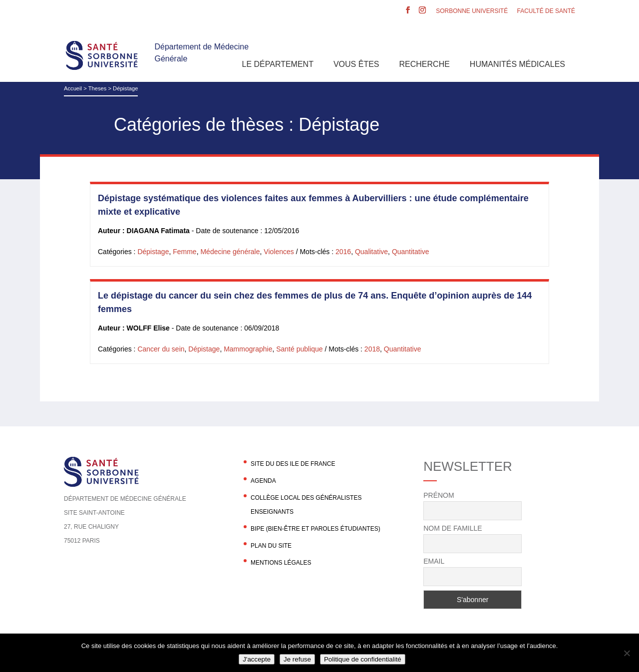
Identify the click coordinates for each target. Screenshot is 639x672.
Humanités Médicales (517, 64)
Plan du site (271, 546)
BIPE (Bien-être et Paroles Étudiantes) (316, 529)
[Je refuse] (627, 653)
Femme (184, 252)
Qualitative (371, 252)
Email (434, 561)
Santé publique (299, 349)
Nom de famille (453, 528)
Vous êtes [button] (356, 64)
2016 (343, 252)
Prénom (439, 495)
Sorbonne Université (472, 11)
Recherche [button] (425, 64)
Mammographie (248, 349)
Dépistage (153, 252)
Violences (279, 252)
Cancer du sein (161, 349)
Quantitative (411, 252)
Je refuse (297, 659)
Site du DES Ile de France (293, 464)
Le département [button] (278, 64)
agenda (263, 481)
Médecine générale (230, 252)
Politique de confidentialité (363, 659)
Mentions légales (281, 563)
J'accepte (257, 659)
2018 (372, 349)
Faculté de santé (546, 11)
